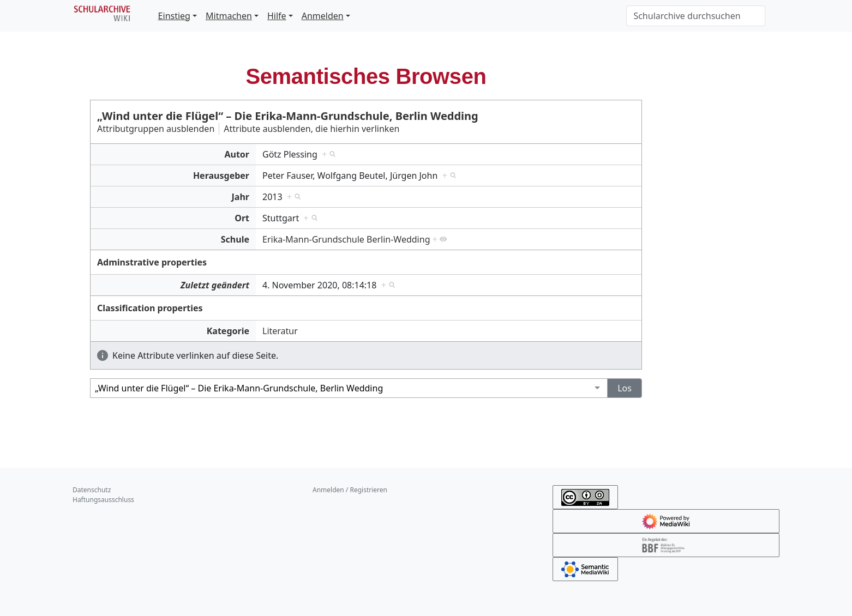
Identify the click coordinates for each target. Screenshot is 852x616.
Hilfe (277, 16)
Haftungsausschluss (103, 500)
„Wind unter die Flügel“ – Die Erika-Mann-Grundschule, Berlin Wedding (288, 116)
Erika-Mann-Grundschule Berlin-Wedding (346, 239)
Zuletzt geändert (215, 285)
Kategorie (228, 331)
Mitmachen (229, 16)
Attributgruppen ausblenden (156, 129)
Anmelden (323, 16)
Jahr (241, 197)
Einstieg (174, 16)
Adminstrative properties (152, 262)
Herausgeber (221, 176)
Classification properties (150, 308)
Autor (237, 154)
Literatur (280, 331)
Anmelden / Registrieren (350, 490)
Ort (242, 218)
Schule (235, 239)
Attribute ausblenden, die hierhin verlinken (311, 129)
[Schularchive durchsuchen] (696, 16)
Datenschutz (92, 490)
